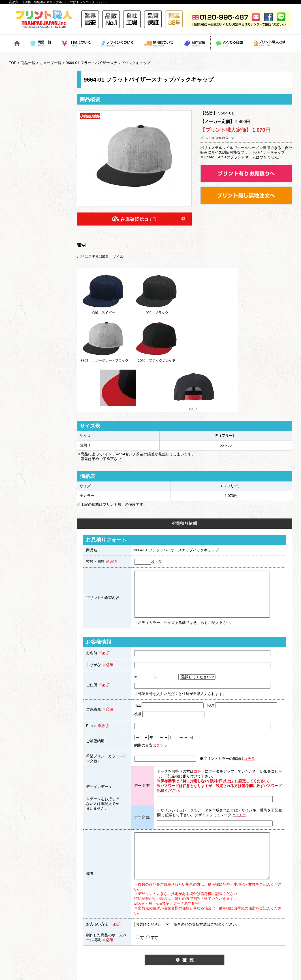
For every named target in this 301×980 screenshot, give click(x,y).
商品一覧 (28, 63)
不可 (152, 938)
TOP (13, 63)
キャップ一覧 (50, 63)
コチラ (162, 745)
